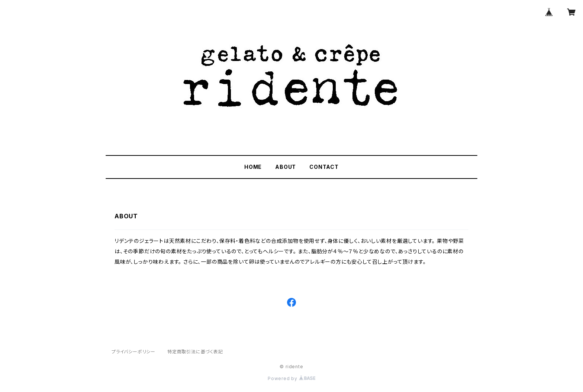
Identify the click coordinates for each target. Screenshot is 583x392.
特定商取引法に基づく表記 (195, 352)
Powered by (291, 378)
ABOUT (286, 167)
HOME (253, 167)
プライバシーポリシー (133, 352)
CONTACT (324, 167)
